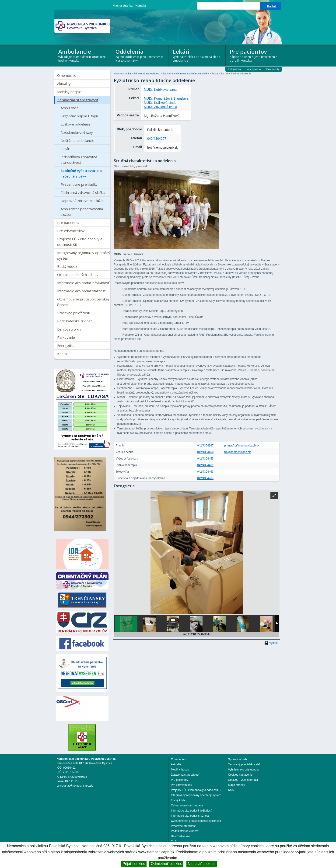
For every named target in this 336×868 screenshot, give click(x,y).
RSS (231, 790)
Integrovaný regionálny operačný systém (84, 255)
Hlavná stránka (123, 6)
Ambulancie (83, 55)
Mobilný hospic (69, 92)
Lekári (197, 55)
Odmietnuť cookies (166, 864)
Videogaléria (254, 69)
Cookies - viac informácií (243, 780)
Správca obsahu (238, 759)
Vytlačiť (274, 643)
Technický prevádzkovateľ (244, 764)
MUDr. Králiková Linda (160, 103)
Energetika (66, 345)
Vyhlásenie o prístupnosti (244, 770)
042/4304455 (205, 459)
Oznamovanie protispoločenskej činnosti (83, 302)
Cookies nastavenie (240, 775)
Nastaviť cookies (202, 864)
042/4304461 (205, 465)
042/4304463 (205, 472)
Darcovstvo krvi (70, 329)
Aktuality (64, 84)
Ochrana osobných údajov (78, 275)
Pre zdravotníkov (71, 231)
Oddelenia (140, 55)
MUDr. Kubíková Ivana (160, 90)
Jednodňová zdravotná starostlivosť (79, 160)
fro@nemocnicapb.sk (237, 452)
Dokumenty (273, 69)
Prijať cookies (134, 864)
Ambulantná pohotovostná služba (82, 212)
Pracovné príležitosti (74, 313)
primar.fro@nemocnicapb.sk (242, 446)
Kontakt (141, 6)
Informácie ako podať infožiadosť (83, 283)
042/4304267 (157, 139)
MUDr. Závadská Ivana (161, 107)
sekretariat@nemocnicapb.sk (75, 786)
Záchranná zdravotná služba (83, 192)
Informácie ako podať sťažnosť (81, 291)
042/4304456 (205, 452)
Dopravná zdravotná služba (83, 201)
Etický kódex (67, 266)
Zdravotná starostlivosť (78, 100)
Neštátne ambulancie (77, 140)
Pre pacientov (254, 55)
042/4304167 (205, 446)
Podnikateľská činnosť (74, 321)
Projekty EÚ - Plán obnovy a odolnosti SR (80, 242)
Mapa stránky (237, 785)
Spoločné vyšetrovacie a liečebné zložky (81, 173)
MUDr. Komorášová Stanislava (166, 98)
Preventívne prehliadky (79, 184)
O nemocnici (67, 75)
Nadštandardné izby (77, 132)
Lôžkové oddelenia (76, 124)
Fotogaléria (234, 69)
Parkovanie (66, 337)
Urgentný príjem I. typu (79, 116)
